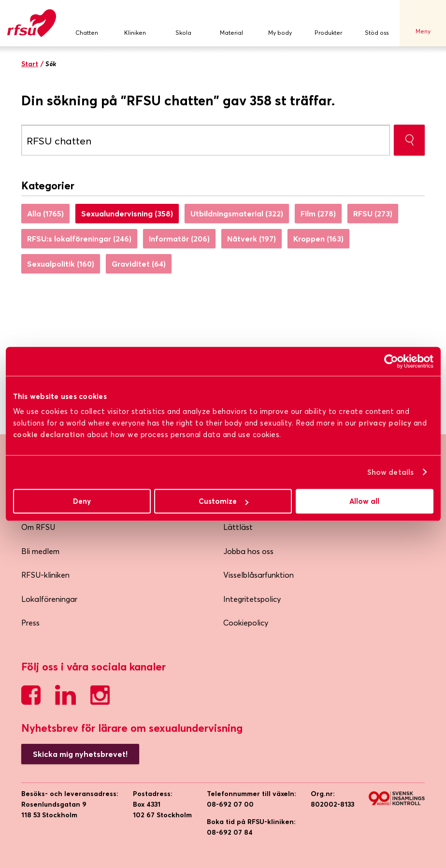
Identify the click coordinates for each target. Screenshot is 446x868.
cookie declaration (49, 434)
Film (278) (318, 213)
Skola (183, 23)
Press (30, 623)
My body (280, 23)
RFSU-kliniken (45, 575)
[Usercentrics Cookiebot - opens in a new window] (391, 361)
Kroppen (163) (318, 239)
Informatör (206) (179, 239)
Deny (82, 501)
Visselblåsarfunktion (259, 575)
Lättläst (238, 527)
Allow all (364, 501)
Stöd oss (376, 23)
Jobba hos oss (248, 551)
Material (231, 23)
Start (30, 64)
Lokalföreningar (49, 599)
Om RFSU (38, 527)
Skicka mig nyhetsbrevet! (80, 754)
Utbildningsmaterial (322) (237, 213)
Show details (390, 472)
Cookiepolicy (246, 623)
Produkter (328, 23)
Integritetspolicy (252, 599)
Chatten (86, 23)
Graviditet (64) (139, 264)
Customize (223, 501)
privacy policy (385, 423)
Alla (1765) (45, 213)
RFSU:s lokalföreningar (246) (79, 239)
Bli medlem (40, 551)
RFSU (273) (373, 213)
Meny (423, 23)
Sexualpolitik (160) (61, 264)
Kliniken (135, 23)
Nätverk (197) (252, 239)
